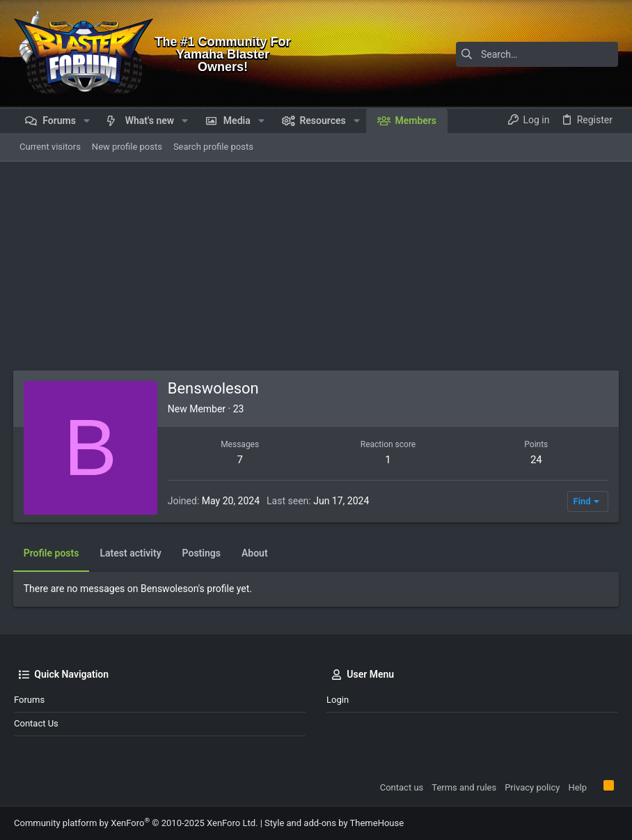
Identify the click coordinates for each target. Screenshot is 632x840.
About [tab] (255, 553)
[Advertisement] (316, 266)
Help (577, 787)
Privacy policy (532, 787)
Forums (29, 700)
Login (338, 700)
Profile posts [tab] (52, 553)
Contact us (36, 723)
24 (536, 460)
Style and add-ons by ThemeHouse (334, 823)
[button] (87, 120)
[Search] (531, 54)
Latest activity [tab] (132, 553)
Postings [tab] (202, 553)
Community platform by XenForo (136, 823)
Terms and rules (464, 787)
